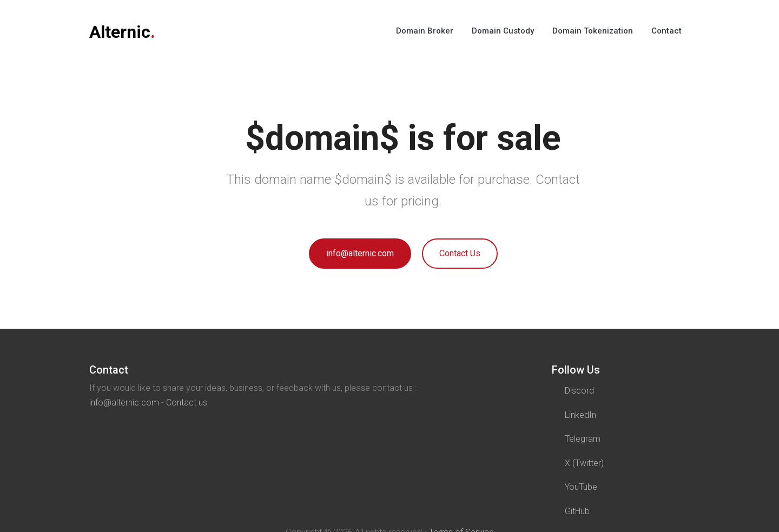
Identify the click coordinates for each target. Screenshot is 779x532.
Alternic (122, 32)
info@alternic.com (360, 253)
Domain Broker (425, 31)
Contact (666, 31)
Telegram (583, 439)
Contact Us (460, 253)
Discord (579, 391)
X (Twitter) (584, 463)
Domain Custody (503, 31)
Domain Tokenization (593, 31)
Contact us (187, 403)
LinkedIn (580, 415)
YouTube (581, 487)
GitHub (577, 511)
